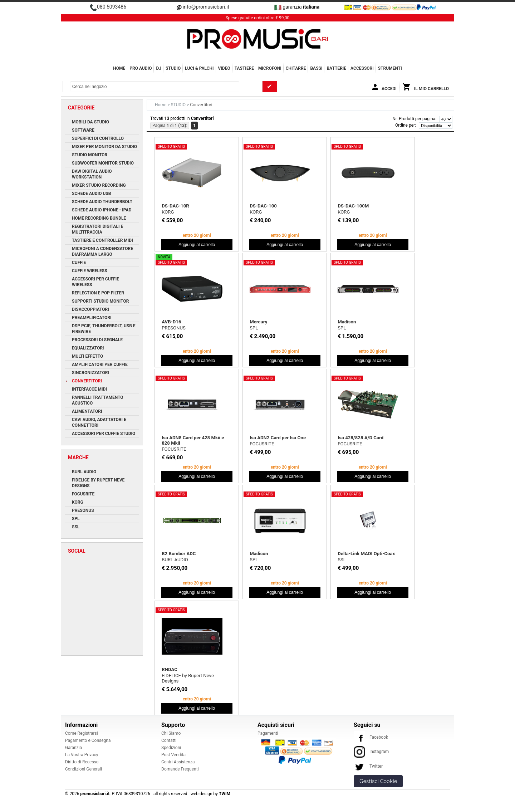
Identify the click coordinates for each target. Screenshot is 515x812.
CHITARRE (296, 68)
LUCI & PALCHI (199, 68)
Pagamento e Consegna (88, 740)
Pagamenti (268, 733)
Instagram (371, 752)
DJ (159, 68)
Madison (347, 322)
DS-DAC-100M (353, 206)
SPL (254, 328)
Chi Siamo (171, 733)
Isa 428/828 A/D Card (360, 438)
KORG (168, 212)
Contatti (169, 740)
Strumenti (390, 68)
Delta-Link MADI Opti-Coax (366, 554)
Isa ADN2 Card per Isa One (278, 438)
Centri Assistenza (178, 762)
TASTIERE (244, 68)
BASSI (316, 68)
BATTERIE (336, 68)
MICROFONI (270, 68)
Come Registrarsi (82, 733)
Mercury (258, 322)
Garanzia (73, 748)
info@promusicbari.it (206, 7)
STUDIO (173, 68)
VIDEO (224, 68)
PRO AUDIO (141, 68)
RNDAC (170, 669)
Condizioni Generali (84, 769)
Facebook (371, 737)
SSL (342, 560)
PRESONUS (174, 328)
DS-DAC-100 (263, 206)
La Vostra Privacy (82, 755)
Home (119, 68)
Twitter (368, 766)
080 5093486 (112, 7)
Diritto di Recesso (82, 762)
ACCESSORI (362, 68)
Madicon (259, 554)
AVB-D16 (171, 322)
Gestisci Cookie (378, 781)
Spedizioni (171, 748)
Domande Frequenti (180, 769)
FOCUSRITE (174, 449)
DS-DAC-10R (175, 206)
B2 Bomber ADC (179, 554)
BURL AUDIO (175, 560)
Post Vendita (173, 755)
